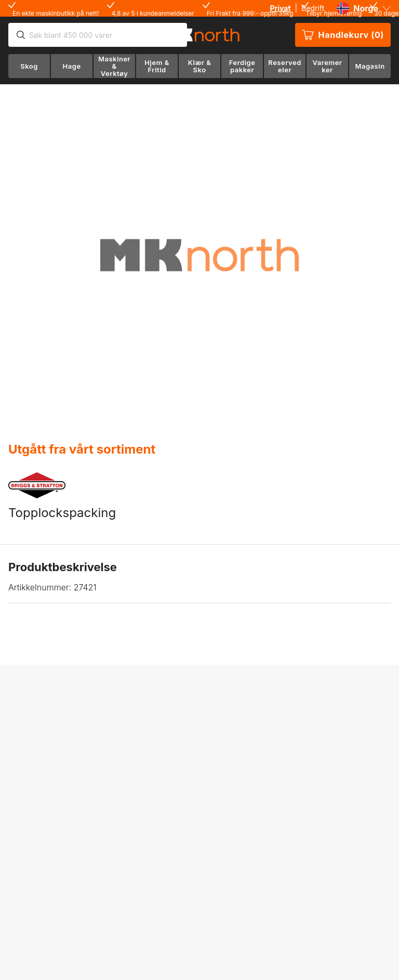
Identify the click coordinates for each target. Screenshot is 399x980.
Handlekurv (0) (343, 35)
